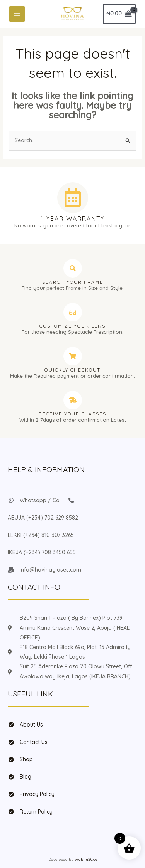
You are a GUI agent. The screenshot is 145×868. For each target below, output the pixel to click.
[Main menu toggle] (17, 14)
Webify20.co (86, 859)
